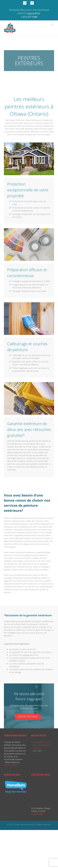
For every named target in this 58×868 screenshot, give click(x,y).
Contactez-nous (28, 716)
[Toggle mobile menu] (53, 24)
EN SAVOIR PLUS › (11, 765)
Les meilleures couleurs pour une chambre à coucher (42, 745)
